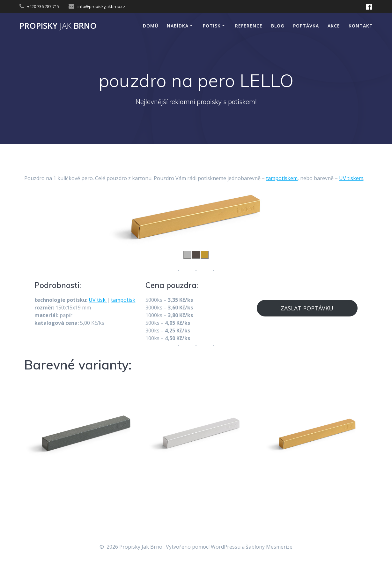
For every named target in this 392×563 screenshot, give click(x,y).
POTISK (212, 26)
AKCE (334, 26)
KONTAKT (361, 26)
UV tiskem (351, 178)
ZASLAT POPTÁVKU (307, 308)
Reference (249, 26)
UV (93, 300)
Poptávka (306, 26)
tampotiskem (282, 178)
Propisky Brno (58, 26)
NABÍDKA (178, 26)
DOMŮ (151, 26)
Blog (278, 26)
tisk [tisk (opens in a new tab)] (102, 300)
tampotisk (123, 300)
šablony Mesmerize (269, 547)
